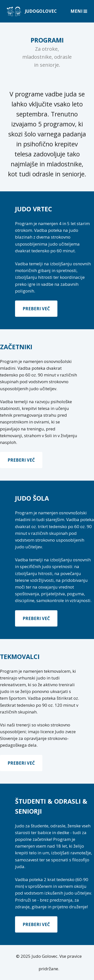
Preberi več (36, 309)
